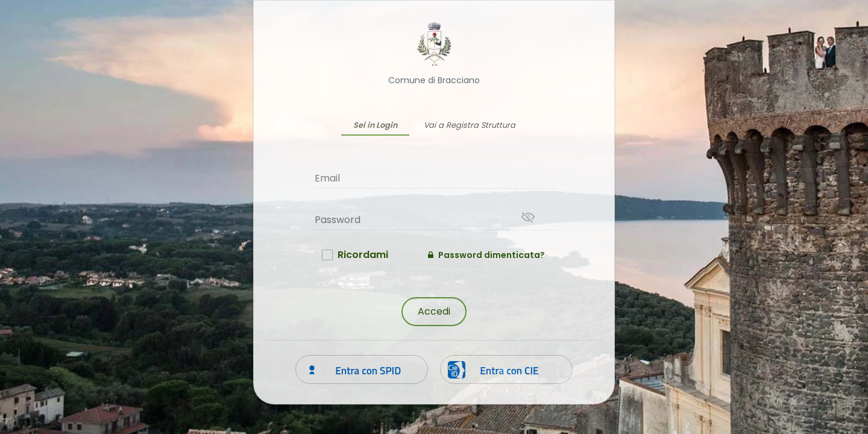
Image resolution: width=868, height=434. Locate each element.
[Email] (436, 178)
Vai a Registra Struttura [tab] (470, 125)
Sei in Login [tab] (375, 125)
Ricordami (363, 255)
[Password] (436, 219)
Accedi (434, 311)
